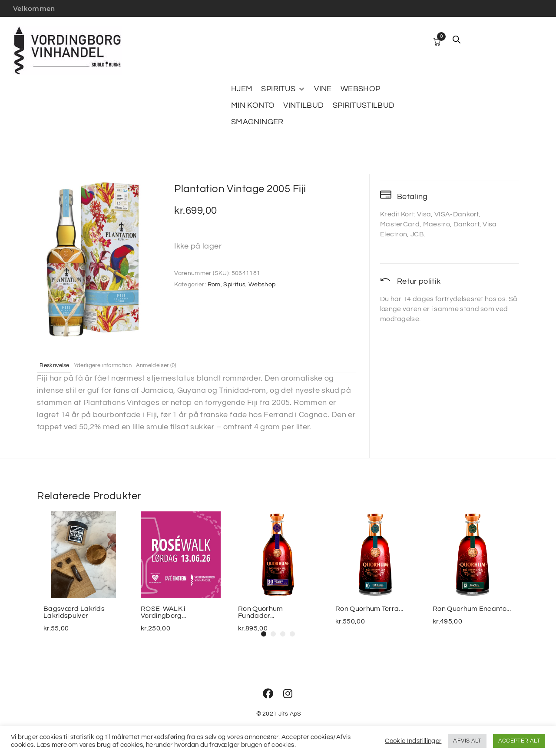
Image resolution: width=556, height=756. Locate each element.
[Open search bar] (457, 40)
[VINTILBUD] (303, 106)
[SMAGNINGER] (257, 122)
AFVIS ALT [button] (467, 741)
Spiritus (234, 285)
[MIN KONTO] (253, 106)
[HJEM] (242, 89)
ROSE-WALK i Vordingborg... (163, 612)
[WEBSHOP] (361, 89)
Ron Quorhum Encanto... (472, 609)
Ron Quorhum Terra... (369, 609)
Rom (214, 285)
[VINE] (323, 89)
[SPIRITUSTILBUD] (364, 106)
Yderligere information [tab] (119, 365)
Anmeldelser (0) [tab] (185, 365)
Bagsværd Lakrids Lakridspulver (74, 612)
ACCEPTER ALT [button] (519, 741)
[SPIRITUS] (283, 89)
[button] (264, 634)
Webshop (262, 285)
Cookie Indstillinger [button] (413, 741)
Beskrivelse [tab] (60, 365)
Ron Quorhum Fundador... (261, 612)
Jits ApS (290, 714)
